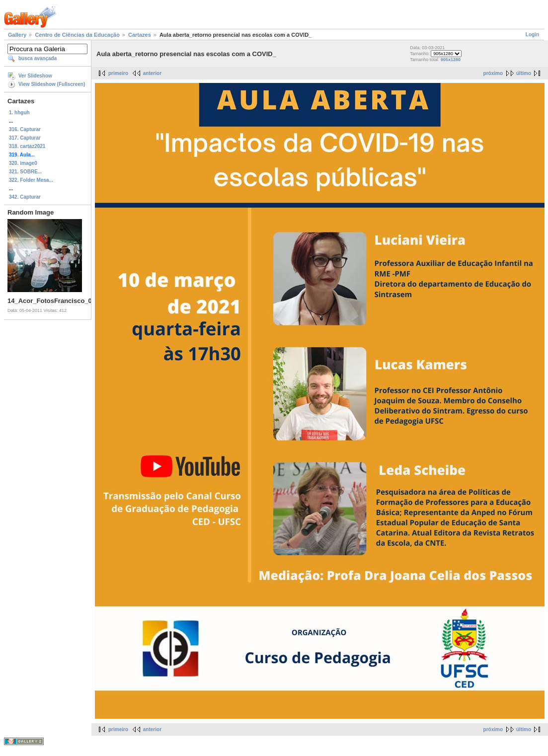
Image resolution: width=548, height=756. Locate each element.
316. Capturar (25, 129)
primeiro (118, 73)
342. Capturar (25, 197)
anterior (152, 73)
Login (532, 35)
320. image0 (23, 163)
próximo (493, 73)
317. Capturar (25, 138)
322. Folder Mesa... (31, 180)
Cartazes (140, 35)
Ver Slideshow (35, 76)
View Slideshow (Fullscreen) (52, 84)
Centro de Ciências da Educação (77, 35)
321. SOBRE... (25, 172)
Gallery (17, 35)
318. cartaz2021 (27, 146)
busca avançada (38, 58)
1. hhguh (19, 113)
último (524, 73)
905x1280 (451, 60)
